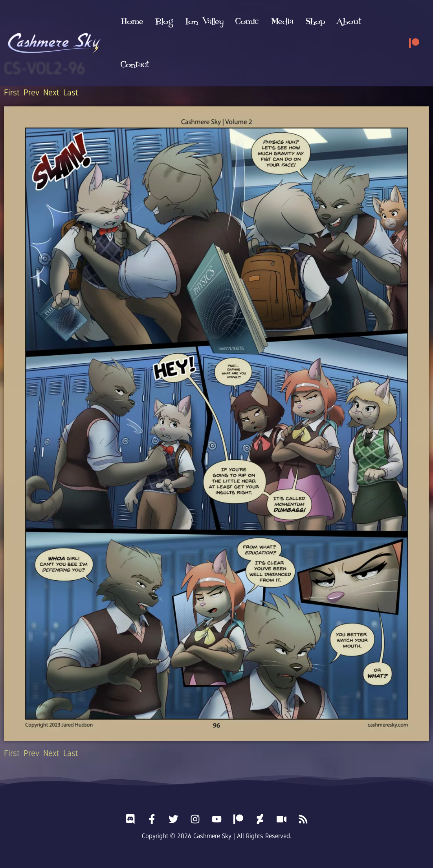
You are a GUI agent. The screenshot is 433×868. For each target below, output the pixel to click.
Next (51, 92)
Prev (31, 92)
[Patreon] (414, 22)
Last (71, 92)
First (12, 92)
